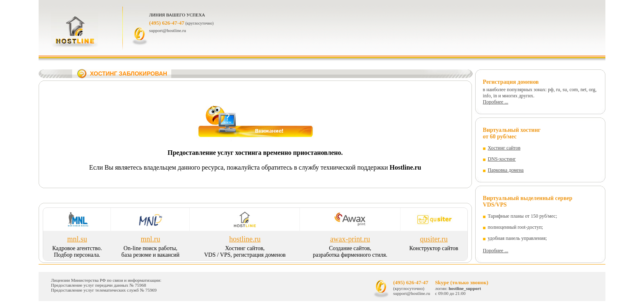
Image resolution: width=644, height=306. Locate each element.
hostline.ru (245, 239)
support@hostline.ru (168, 30)
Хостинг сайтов (504, 148)
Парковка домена (506, 170)
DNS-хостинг (502, 159)
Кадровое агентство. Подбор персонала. (77, 252)
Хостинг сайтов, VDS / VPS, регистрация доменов (245, 252)
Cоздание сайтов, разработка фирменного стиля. (350, 252)
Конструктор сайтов (434, 248)
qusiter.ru (434, 239)
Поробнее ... (496, 102)
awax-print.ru (350, 239)
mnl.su (77, 239)
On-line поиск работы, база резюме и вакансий (151, 252)
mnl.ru (151, 239)
